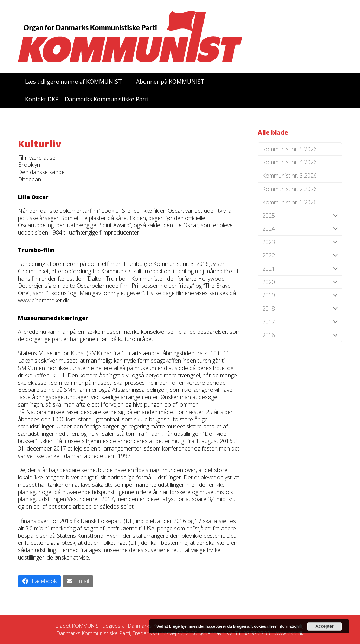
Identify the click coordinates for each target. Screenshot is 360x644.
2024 (300, 229)
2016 (300, 335)
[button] (39, 581)
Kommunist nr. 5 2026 (290, 149)
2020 (300, 282)
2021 (300, 269)
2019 (300, 295)
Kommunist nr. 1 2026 (290, 202)
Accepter (324, 626)
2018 (300, 309)
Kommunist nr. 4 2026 (290, 162)
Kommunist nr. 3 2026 (290, 176)
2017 (300, 322)
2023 (300, 242)
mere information (283, 626)
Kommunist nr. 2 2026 (290, 189)
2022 (300, 256)
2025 (300, 216)
